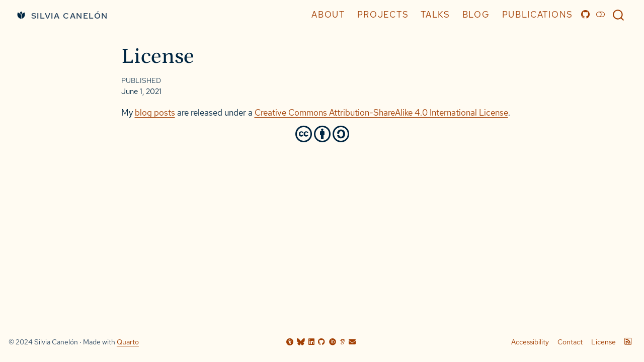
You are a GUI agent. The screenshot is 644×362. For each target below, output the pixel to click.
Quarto (128, 342)
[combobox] (619, 15)
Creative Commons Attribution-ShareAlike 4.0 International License (381, 113)
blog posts (155, 113)
